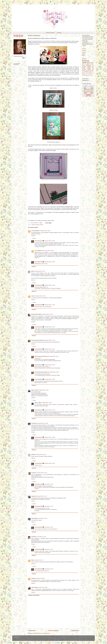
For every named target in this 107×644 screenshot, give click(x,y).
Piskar (33, 560)
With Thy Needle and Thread (87, 75)
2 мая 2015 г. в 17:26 (49, 569)
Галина (33, 296)
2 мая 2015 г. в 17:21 (49, 549)
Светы (56, 88)
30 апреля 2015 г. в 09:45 (50, 241)
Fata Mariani (34, 537)
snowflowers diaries (88, 72)
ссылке (37, 44)
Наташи (56, 110)
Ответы (34, 238)
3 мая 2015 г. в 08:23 (40, 578)
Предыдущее (75, 630)
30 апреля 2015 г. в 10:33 (39, 271)
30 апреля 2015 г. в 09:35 (45, 231)
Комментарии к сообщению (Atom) (43, 633)
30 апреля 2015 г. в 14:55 (53, 372)
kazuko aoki (85, 70)
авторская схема (86, 62)
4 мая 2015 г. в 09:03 (43, 587)
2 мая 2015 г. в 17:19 (49, 506)
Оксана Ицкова (35, 587)
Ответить (33, 236)
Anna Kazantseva (38, 241)
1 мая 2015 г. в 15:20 (43, 518)
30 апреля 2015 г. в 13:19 (47, 314)
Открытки (59, 33)
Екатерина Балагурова (36, 314)
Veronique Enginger (87, 66)
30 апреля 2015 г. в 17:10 (41, 454)
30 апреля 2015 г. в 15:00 (50, 379)
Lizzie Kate (90, 74)
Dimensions (84, 74)
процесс (38, 225)
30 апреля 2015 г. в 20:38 (50, 437)
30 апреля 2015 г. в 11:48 (50, 285)
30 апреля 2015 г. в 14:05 (47, 403)
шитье (83, 55)
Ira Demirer (34, 473)
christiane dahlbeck (87, 69)
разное (42, 225)
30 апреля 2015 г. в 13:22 (50, 340)
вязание (84, 52)
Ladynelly (33, 496)
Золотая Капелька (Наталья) (38, 340)
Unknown (33, 578)
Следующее (32, 630)
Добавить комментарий (34, 595)
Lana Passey (34, 423)
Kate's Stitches (35, 518)
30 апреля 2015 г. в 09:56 (50, 262)
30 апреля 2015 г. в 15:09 (43, 423)
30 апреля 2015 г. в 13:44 (50, 305)
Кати (55, 149)
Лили (46, 208)
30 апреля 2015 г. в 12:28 (40, 296)
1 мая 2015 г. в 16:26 (41, 537)
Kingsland (92, 70)
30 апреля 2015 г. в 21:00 (41, 496)
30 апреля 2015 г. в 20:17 (42, 473)
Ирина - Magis (34, 390)
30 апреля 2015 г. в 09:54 (48, 251)
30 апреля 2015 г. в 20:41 (50, 463)
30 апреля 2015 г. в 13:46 (50, 327)
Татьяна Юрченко (35, 231)
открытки (34, 225)
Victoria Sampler (86, 68)
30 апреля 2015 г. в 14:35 (50, 365)
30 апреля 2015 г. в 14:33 (50, 410)
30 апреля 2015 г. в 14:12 (53, 356)
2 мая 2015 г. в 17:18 (49, 484)
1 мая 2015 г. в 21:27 (39, 560)
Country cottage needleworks (87, 73)
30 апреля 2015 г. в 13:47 (50, 349)
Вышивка (84, 51)
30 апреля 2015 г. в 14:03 (43, 390)
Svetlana (33, 454)
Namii (33, 271)
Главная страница (50, 33)
